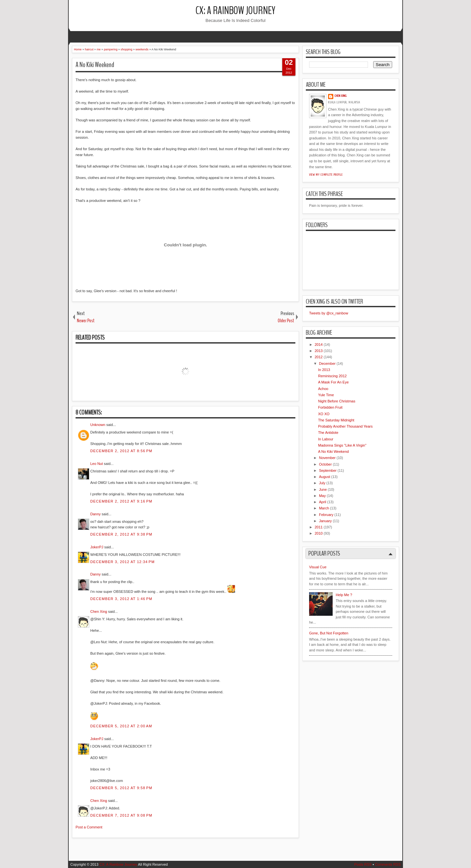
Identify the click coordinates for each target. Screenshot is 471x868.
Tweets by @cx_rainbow (329, 313)
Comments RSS (388, 864)
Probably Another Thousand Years (345, 426)
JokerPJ (97, 547)
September (328, 470)
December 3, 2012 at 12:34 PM (122, 562)
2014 (319, 345)
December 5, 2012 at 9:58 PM (121, 788)
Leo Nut (97, 464)
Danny (96, 514)
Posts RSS (363, 864)
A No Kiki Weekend (95, 65)
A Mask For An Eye (333, 382)
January (325, 521)
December (327, 363)
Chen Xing (99, 611)
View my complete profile (326, 175)
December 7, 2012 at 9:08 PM (121, 815)
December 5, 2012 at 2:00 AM (121, 726)
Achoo (323, 389)
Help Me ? (344, 595)
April (323, 502)
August (324, 477)
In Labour (325, 439)
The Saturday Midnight (336, 420)
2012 (319, 357)
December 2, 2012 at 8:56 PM (121, 451)
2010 (319, 533)
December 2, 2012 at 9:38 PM (121, 534)
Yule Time (326, 395)
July (322, 483)
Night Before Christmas (337, 401)
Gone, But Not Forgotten (329, 633)
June (323, 489)
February (326, 515)
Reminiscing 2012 (332, 376)
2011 (319, 527)
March (324, 508)
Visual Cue (318, 567)
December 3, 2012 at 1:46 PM (121, 599)
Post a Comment (89, 827)
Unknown (98, 425)
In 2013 (324, 370)
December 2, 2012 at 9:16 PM (121, 501)
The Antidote (328, 433)
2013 (319, 351)
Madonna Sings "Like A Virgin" (342, 445)
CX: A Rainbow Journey (235, 11)
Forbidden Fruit (330, 407)
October (325, 464)
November (327, 458)
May (322, 496)
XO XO (324, 414)
